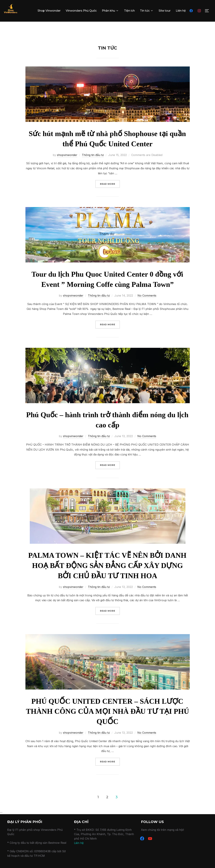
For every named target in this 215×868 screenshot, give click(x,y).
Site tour (165, 11)
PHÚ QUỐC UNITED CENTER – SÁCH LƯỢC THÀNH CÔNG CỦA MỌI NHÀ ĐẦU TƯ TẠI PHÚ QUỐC (107, 719)
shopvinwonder (67, 162)
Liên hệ (181, 11)
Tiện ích (129, 11)
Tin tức (147, 11)
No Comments (147, 303)
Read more (110, 191)
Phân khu (110, 11)
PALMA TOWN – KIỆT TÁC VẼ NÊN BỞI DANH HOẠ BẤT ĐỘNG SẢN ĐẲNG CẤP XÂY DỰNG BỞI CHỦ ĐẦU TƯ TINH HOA (107, 573)
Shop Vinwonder (49, 11)
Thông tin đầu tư (93, 162)
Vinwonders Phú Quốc (81, 11)
